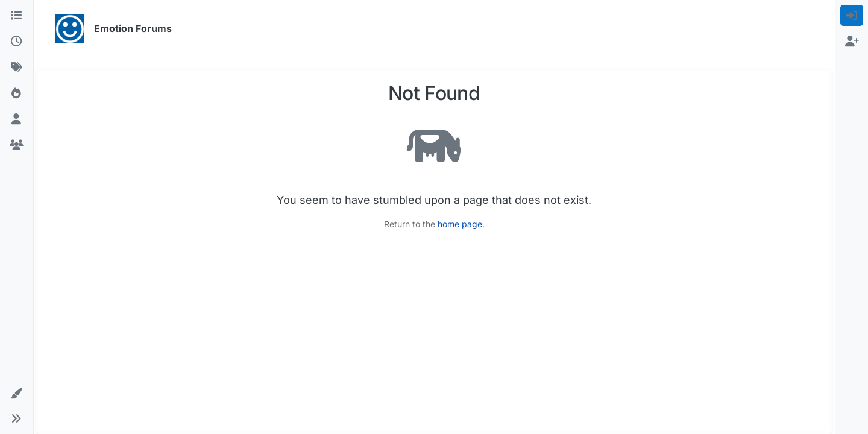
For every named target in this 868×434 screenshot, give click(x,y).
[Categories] (17, 15)
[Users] (17, 119)
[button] (17, 393)
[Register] (852, 41)
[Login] (852, 15)
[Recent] (17, 41)
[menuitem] (852, 15)
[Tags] (17, 67)
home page (460, 224)
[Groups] (17, 145)
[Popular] (17, 93)
